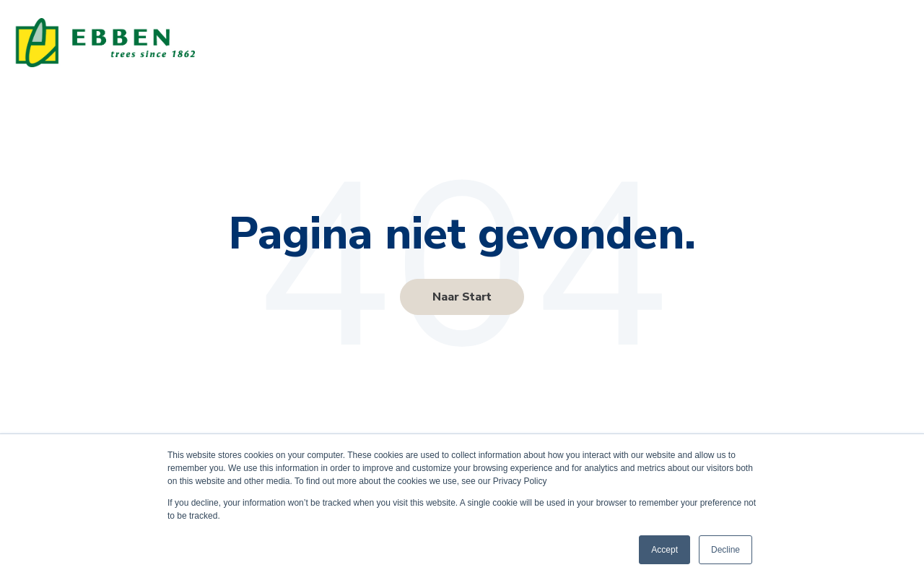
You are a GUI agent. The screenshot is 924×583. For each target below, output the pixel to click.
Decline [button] (725, 550)
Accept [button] (664, 550)
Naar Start (462, 297)
